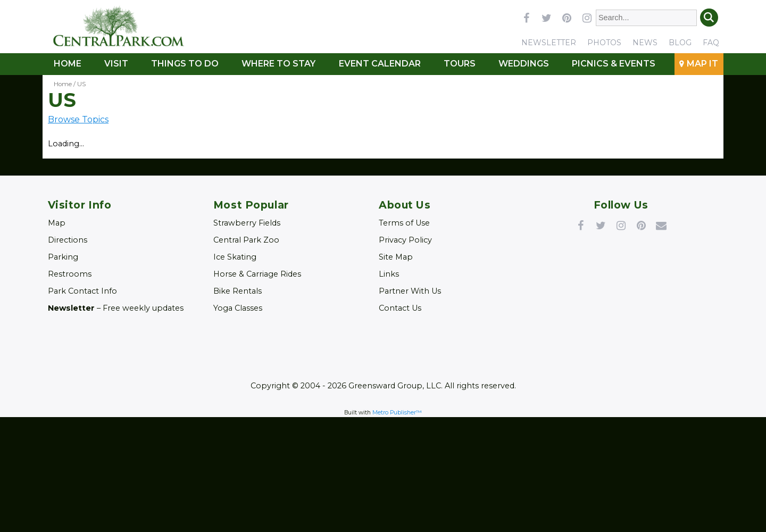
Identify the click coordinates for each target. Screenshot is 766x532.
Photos (604, 43)
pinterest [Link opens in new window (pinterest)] (567, 18)
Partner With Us (410, 291)
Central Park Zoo (246, 240)
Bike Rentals (238, 291)
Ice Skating (235, 257)
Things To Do (185, 64)
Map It (702, 64)
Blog (680, 43)
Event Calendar (380, 64)
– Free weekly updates (116, 308)
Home (68, 64)
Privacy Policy (405, 240)
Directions (68, 240)
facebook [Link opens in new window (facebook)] (526, 18)
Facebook (580, 225)
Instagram (621, 225)
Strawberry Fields (247, 223)
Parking (63, 257)
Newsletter (549, 43)
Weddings (524, 64)
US (81, 84)
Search (709, 18)
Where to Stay (278, 64)
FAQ (711, 43)
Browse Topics (78, 119)
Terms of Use (404, 223)
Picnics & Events (614, 64)
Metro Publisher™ (397, 413)
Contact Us (400, 308)
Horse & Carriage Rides (257, 274)
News (645, 43)
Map (57, 223)
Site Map (396, 257)
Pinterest (641, 225)
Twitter (601, 225)
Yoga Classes (238, 308)
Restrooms (70, 274)
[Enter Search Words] (647, 18)
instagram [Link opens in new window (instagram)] (587, 18)
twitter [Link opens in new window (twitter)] (546, 18)
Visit (116, 64)
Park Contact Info (82, 291)
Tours (460, 64)
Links (389, 274)
